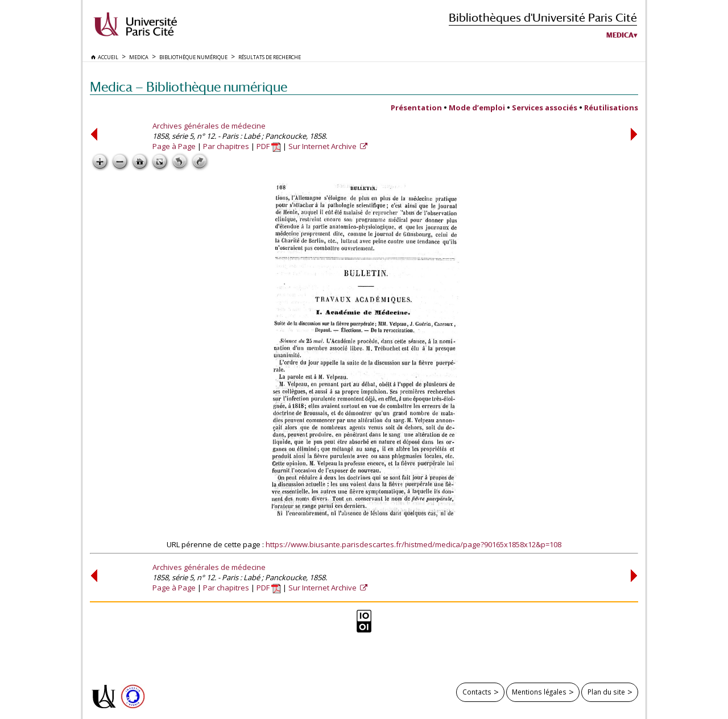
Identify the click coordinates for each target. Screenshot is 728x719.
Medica (620, 35)
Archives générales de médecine (209, 126)
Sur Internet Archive (323, 146)
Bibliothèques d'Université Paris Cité (543, 17)
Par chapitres (226, 146)
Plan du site (606, 692)
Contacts (477, 692)
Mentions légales (539, 692)
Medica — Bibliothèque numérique (189, 87)
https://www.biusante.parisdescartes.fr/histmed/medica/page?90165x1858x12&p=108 (413, 544)
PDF (269, 146)
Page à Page (174, 146)
